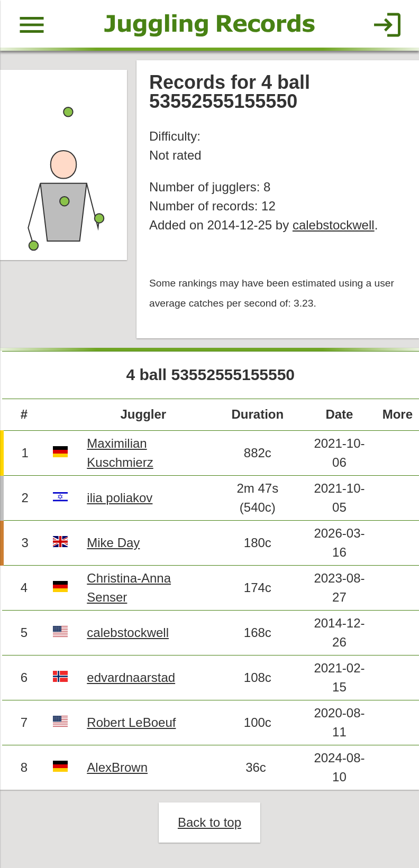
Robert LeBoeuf (131, 722)
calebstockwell (334, 225)
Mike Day (113, 543)
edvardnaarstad (131, 677)
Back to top (210, 822)
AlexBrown (117, 767)
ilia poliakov (120, 498)
